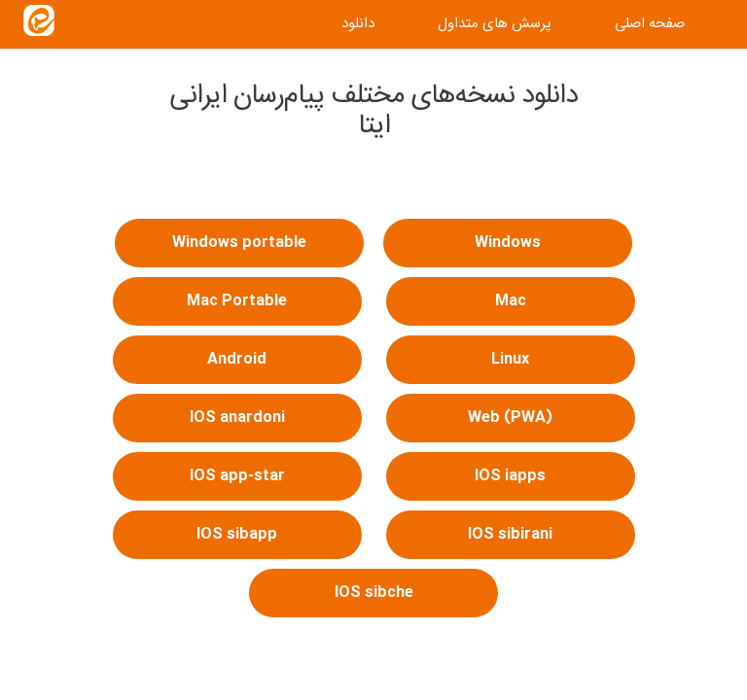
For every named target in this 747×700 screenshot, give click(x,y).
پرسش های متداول (495, 24)
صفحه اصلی (650, 24)
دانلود (358, 24)
